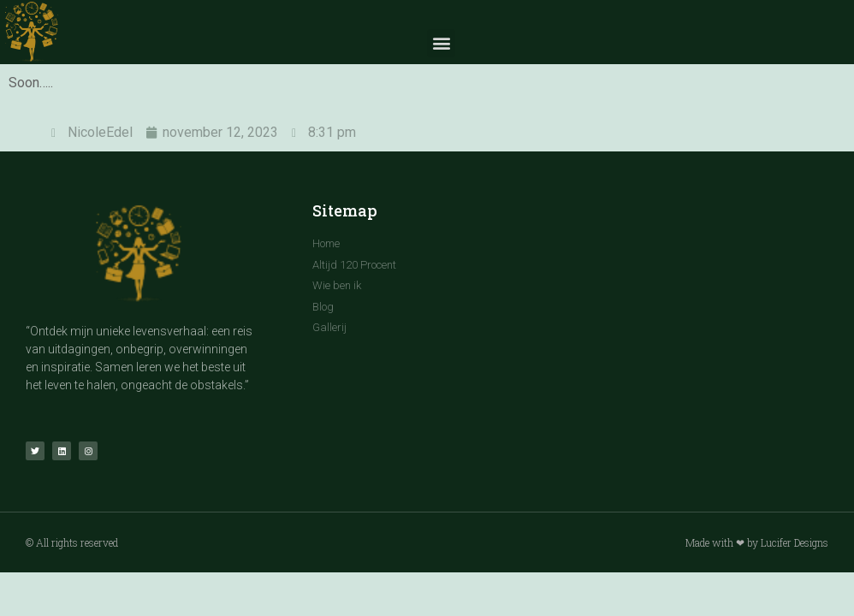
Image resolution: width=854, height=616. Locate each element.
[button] (441, 43)
